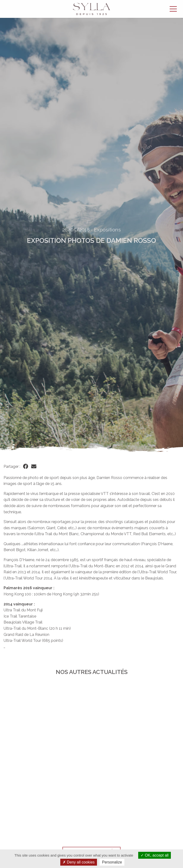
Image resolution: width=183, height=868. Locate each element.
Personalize (112, 862)
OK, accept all (155, 855)
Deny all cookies (79, 862)
